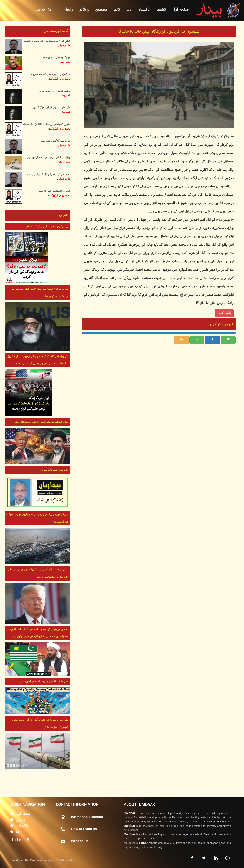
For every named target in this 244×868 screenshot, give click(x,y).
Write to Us (80, 841)
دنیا (129, 9)
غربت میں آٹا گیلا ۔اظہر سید (55, 141)
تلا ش (44, 9)
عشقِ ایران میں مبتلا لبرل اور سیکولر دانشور (47, 41)
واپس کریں (224, 313)
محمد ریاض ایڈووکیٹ (59, 79)
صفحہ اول (181, 9)
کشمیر (161, 9)
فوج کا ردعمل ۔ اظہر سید (57, 57)
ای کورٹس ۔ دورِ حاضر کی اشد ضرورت (50, 74)
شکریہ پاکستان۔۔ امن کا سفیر (54, 191)
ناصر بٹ (66, 95)
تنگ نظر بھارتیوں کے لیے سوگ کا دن (52, 107)
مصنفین (101, 9)
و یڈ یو (84, 9)
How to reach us (84, 829)
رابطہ (68, 9)
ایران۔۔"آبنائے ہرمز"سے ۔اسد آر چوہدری (49, 157)
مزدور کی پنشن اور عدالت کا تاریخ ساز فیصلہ (47, 124)
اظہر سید (65, 62)
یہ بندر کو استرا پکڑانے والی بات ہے (48, 174)
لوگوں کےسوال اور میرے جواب (55, 91)
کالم (117, 9)
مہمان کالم (64, 162)
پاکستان (143, 9)
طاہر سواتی (64, 45)
